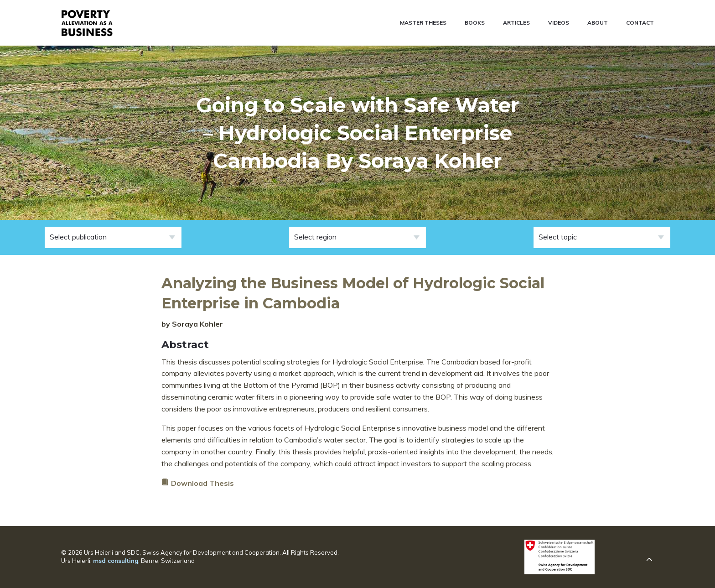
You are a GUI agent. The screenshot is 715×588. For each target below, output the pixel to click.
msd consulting (116, 561)
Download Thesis (202, 483)
